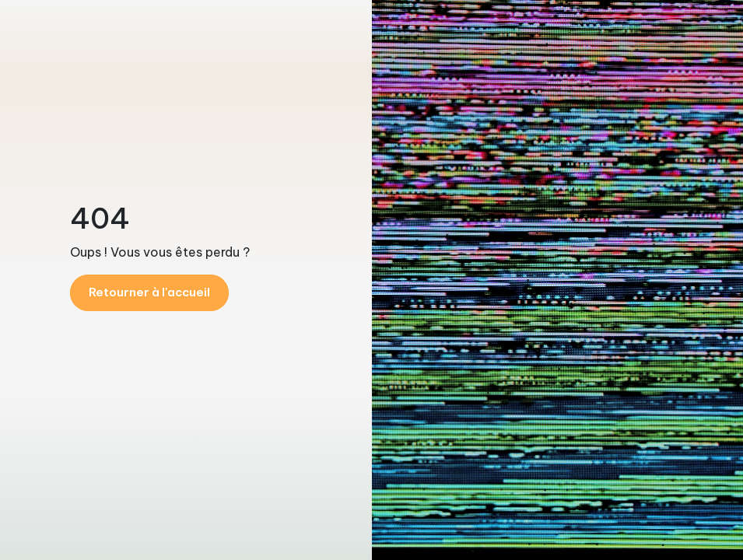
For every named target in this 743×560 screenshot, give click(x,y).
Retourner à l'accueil (149, 292)
